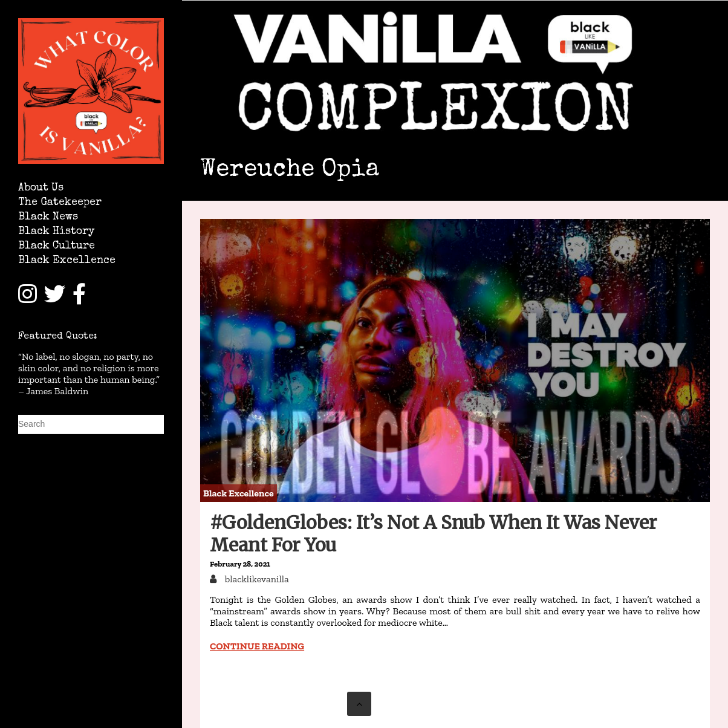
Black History (56, 232)
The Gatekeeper (60, 203)
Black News (48, 217)
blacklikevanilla (256, 579)
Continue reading (257, 646)
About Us (41, 188)
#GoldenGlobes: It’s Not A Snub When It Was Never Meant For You (433, 534)
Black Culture (57, 246)
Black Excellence (67, 261)
